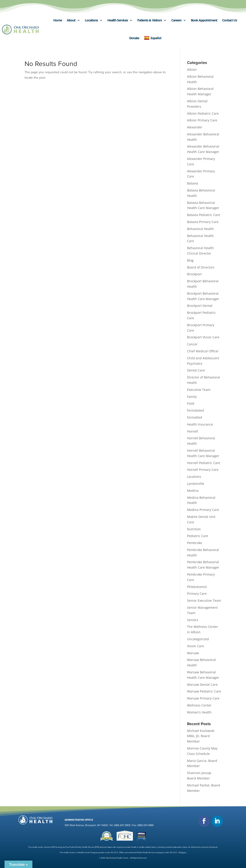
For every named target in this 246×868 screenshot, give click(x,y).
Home (58, 20)
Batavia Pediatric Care (204, 215)
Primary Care (197, 593)
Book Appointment (204, 20)
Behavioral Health (200, 229)
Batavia (193, 183)
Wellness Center (199, 705)
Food (191, 403)
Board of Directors (201, 267)
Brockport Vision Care (203, 337)
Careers (176, 20)
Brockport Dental (200, 306)
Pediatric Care (198, 536)
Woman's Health (199, 712)
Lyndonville (196, 484)
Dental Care (196, 370)
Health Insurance (200, 424)
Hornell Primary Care (203, 470)
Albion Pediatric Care (203, 113)
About (71, 20)
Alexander (195, 127)
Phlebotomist (197, 587)
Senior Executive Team (204, 600)
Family (192, 397)
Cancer (192, 344)
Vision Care (195, 646)
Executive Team (199, 390)
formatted (195, 417)
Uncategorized (198, 639)
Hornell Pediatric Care (204, 463)
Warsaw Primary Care (203, 698)
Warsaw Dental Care (202, 685)
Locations (91, 20)
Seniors (193, 620)
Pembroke (195, 543)
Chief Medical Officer (203, 351)
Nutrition (194, 529)
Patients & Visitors (150, 20)
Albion (192, 69)
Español (153, 38)
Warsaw (193, 653)
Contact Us (230, 20)
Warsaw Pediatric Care (204, 691)
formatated (195, 410)
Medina (193, 491)
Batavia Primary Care (203, 222)
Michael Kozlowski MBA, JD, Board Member (201, 736)
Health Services (118, 20)
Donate (134, 38)
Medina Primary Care (203, 510)
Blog (190, 260)
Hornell (193, 431)
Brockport (194, 274)
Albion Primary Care (202, 120)
